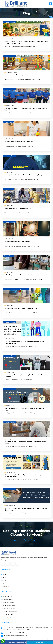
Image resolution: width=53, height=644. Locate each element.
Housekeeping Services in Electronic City (19, 242)
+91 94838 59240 (26, 540)
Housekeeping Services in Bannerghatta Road (21, 308)
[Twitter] (8, 564)
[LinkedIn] (12, 564)
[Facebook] (3, 564)
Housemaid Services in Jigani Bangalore (19, 142)
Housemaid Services (9, 122)
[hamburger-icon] (51, 4)
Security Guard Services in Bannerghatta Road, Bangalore (25, 175)
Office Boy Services (8, 189)
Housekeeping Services (9, 22)
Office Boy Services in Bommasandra (18, 208)
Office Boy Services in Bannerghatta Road (19, 275)
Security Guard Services (9, 156)
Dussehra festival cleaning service (17, 75)
